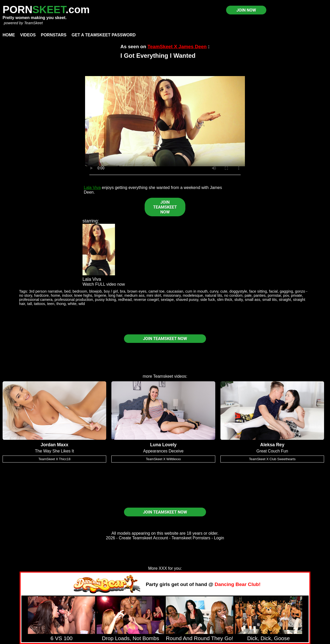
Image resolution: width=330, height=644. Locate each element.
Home (9, 35)
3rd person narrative (46, 291)
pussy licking (105, 300)
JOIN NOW (246, 10)
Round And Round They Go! (199, 638)
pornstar (274, 295)
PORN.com (46, 10)
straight (285, 300)
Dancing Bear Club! (238, 584)
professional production (74, 300)
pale (248, 295)
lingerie (100, 295)
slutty (239, 300)
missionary (172, 295)
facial (273, 291)
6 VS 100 (62, 638)
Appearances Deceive (163, 451)
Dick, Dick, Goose (269, 638)
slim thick (225, 300)
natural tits (213, 295)
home (55, 295)
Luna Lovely (163, 445)
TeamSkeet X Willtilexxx (163, 459)
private (296, 295)
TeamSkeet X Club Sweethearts (272, 459)
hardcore (41, 295)
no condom (233, 295)
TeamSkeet (33, 23)
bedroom (80, 291)
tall (29, 304)
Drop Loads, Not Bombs (130, 638)
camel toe (156, 291)
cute (224, 291)
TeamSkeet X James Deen (177, 47)
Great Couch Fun (272, 451)
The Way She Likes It (54, 451)
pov (286, 295)
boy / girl (111, 291)
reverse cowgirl (146, 300)
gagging (286, 291)
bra (123, 291)
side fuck (208, 300)
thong (61, 304)
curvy (214, 291)
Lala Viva (92, 188)
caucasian (175, 291)
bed (67, 291)
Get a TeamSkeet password (104, 35)
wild (82, 304)
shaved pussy (187, 300)
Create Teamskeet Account (143, 538)
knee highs (83, 295)
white (72, 304)
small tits (269, 300)
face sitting (258, 291)
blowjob (96, 291)
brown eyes (137, 291)
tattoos (40, 304)
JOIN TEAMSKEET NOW (165, 207)
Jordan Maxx (54, 445)
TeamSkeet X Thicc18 (54, 459)
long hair (115, 295)
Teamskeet (163, 376)
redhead (125, 300)
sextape (167, 300)
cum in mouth (196, 291)
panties (260, 295)
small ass (252, 300)
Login (219, 538)
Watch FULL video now (104, 284)
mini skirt (154, 295)
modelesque (193, 295)
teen (51, 304)
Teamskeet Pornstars (191, 538)
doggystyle (238, 291)
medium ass (135, 295)
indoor (67, 295)
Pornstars (53, 35)
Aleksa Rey (272, 445)
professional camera (36, 300)
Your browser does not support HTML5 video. (165, 121)
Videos (28, 35)
